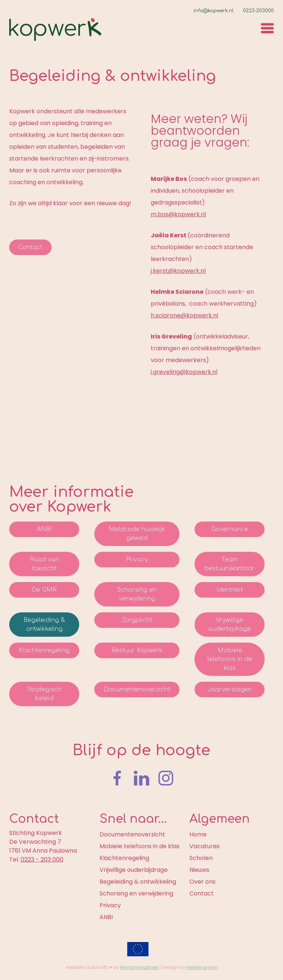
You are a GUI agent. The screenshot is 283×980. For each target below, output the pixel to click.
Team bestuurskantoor (230, 564)
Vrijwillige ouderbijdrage (230, 625)
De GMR (44, 590)
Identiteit (230, 590)
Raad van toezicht (44, 564)
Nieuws (199, 870)
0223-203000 (258, 11)
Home (198, 834)
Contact (30, 247)
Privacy (137, 560)
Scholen (201, 858)
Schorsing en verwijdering (137, 594)
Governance (230, 529)
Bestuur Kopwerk (137, 650)
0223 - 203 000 (42, 859)
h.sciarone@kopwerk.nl (184, 315)
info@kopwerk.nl (214, 11)
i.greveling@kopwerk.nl (184, 372)
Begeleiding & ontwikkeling (44, 625)
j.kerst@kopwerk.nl (178, 271)
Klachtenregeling (44, 650)
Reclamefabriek (139, 967)
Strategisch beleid (44, 694)
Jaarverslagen (230, 690)
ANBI (44, 529)
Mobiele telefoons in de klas (230, 659)
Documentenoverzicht (137, 690)
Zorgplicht (137, 620)
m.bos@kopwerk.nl (178, 214)
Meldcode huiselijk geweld (137, 534)
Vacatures (205, 846)
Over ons (202, 882)
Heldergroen (202, 967)
